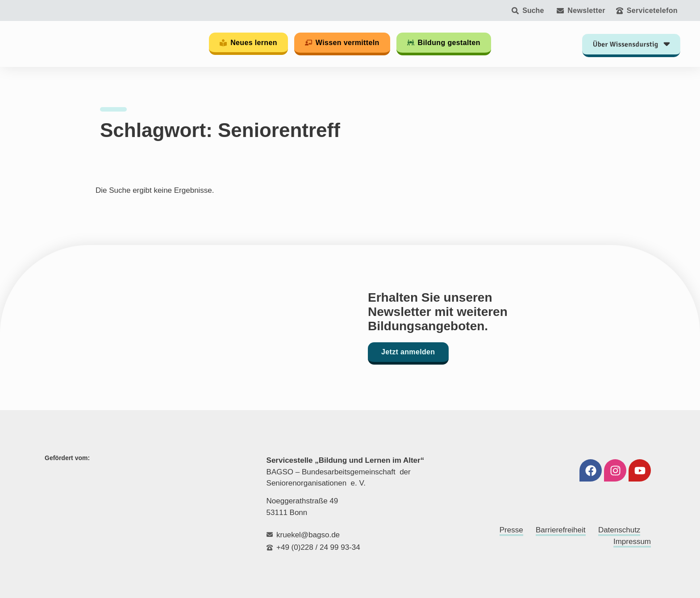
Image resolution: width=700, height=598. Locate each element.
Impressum (632, 542)
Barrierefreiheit (561, 530)
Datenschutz (619, 530)
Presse (511, 530)
